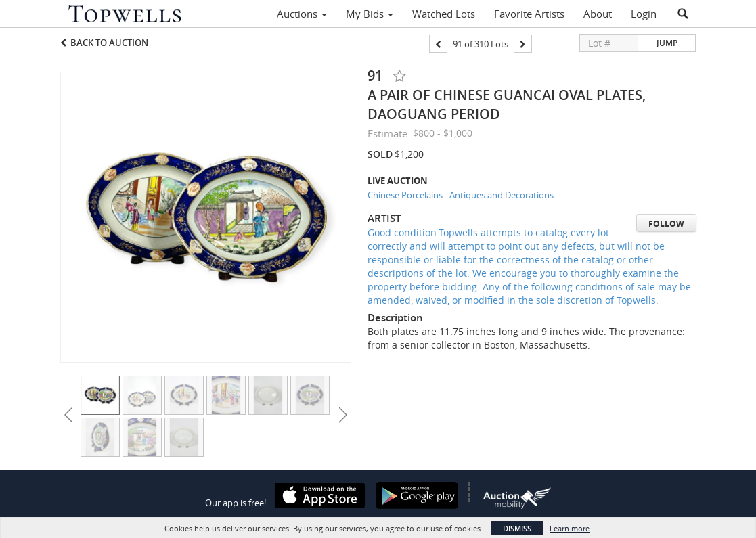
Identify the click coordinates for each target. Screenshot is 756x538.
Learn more (570, 528)
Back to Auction (109, 43)
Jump (667, 43)
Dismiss (517, 528)
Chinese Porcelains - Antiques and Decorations (461, 195)
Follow (666, 224)
